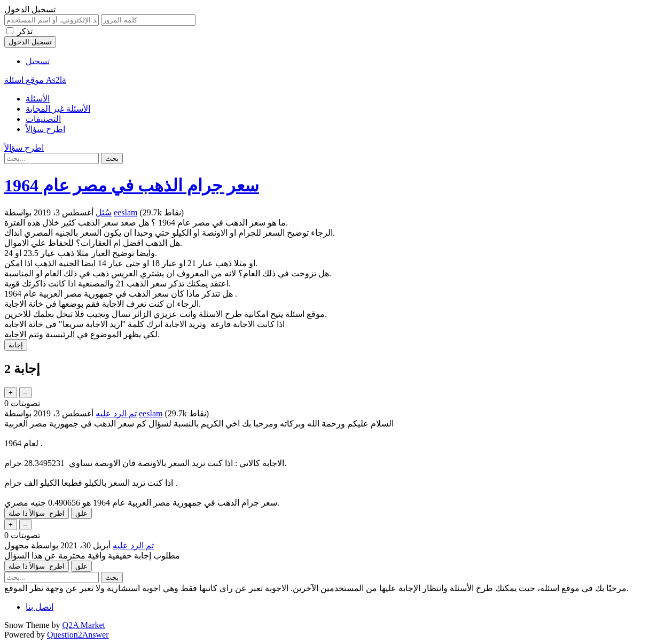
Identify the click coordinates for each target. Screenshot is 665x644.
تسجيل (38, 61)
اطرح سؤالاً (45, 129)
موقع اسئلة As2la (35, 80)
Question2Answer (78, 635)
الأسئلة (38, 99)
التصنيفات (43, 119)
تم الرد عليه (116, 413)
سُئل (104, 212)
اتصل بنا (40, 607)
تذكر (25, 31)
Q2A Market (84, 625)
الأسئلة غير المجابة (58, 109)
